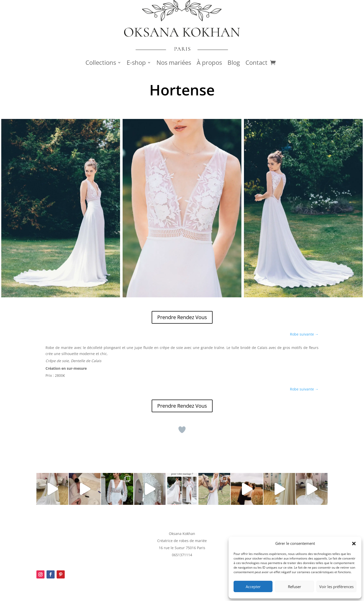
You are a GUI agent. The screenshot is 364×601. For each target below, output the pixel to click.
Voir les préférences (336, 587)
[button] (354, 544)
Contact (256, 64)
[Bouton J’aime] (182, 430)
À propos (209, 64)
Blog (234, 64)
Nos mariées (174, 64)
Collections (101, 64)
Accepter (253, 587)
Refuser (294, 587)
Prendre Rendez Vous (182, 317)
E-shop (136, 64)
